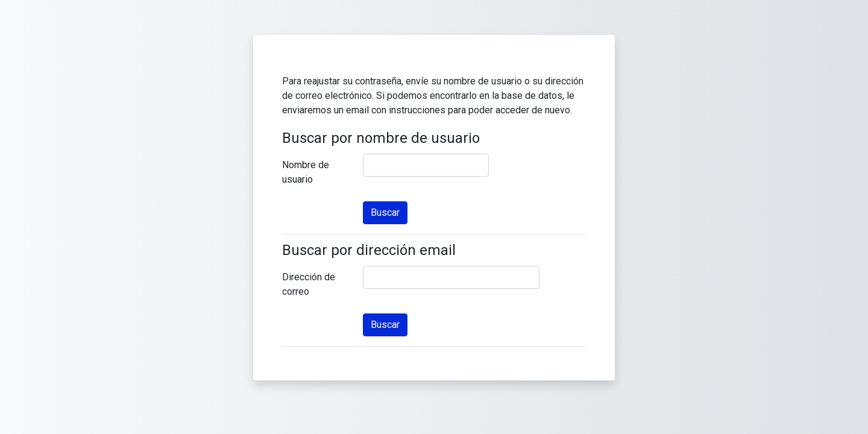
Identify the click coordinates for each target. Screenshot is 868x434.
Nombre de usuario (306, 172)
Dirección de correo (309, 284)
